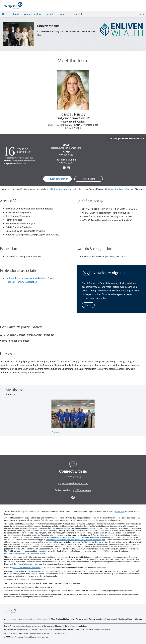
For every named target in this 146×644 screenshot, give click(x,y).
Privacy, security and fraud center (102, 619)
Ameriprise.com (11, 619)
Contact (78, 14)
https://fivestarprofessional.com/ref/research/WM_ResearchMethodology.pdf (75, 540)
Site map (138, 619)
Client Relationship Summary (122, 189)
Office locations (81, 490)
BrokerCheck (120, 512)
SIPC (64, 633)
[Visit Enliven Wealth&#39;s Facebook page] (73, 498)
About (16, 14)
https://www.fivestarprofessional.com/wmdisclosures (25, 553)
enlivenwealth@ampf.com (75, 484)
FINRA (56, 633)
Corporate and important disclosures (34, 619)
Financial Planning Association (21, 282)
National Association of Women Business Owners (31, 278)
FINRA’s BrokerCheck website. (64, 189)
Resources (64, 14)
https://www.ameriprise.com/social (27, 568)
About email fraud (125, 619)
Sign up (88, 305)
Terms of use (81, 619)
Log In (141, 14)
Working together (33, 14)
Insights (50, 14)
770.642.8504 (66, 155)
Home (5, 14)
